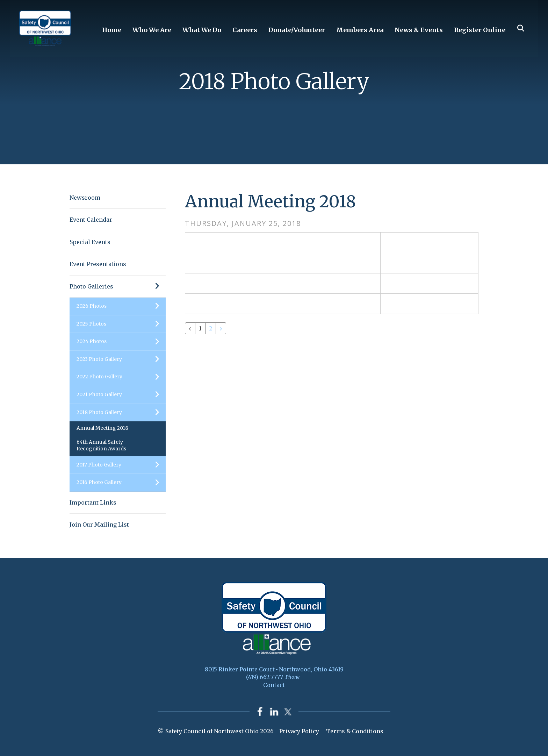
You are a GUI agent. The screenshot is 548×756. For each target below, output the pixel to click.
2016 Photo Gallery (121, 483)
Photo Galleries (118, 286)
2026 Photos (121, 306)
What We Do (202, 30)
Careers (245, 30)
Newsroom (85, 198)
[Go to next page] (221, 328)
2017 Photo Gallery (121, 465)
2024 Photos (121, 342)
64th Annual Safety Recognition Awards (101, 445)
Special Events (90, 242)
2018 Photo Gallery (121, 413)
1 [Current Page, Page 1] (200, 328)
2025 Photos (121, 324)
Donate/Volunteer (297, 30)
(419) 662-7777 (265, 677)
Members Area (360, 30)
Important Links (93, 502)
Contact (274, 685)
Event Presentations (98, 264)
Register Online (480, 30)
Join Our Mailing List (99, 525)
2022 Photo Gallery (121, 377)
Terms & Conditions (355, 731)
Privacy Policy (299, 731)
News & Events (419, 30)
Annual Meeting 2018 (102, 428)
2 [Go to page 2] (211, 328)
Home (112, 30)
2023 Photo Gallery (121, 359)
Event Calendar (91, 220)
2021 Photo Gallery (121, 395)
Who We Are (152, 30)
